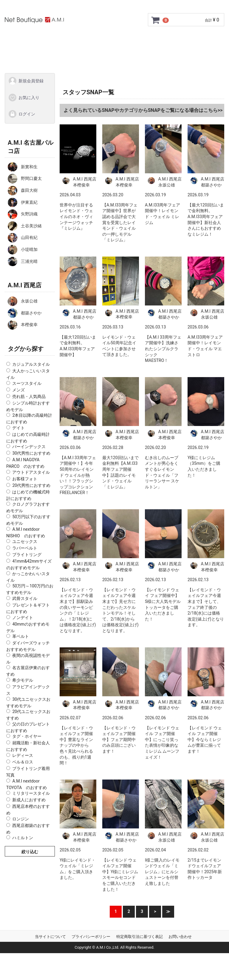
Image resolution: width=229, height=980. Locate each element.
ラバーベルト (25, 548)
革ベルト (21, 636)
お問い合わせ (123, 56)
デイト (18, 428)
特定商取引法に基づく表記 (140, 936)
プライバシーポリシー (91, 936)
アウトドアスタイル (31, 472)
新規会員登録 (26, 81)
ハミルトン (23, 838)
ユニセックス (25, 541)
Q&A (93, 56)
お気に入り (24, 97)
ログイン (22, 114)
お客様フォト (25, 479)
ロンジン (21, 819)
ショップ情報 (64, 56)
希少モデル (23, 680)
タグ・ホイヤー (27, 736)
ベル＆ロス (23, 762)
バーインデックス (29, 447)
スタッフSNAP (164, 56)
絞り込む (30, 852)
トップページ (43, 39)
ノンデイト (23, 617)
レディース (23, 755)
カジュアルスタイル (31, 364)
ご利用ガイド (83, 39)
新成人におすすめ (29, 800)
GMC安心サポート (127, 39)
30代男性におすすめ (31, 453)
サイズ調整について (179, 39)
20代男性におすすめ (31, 485)
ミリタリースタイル (31, 793)
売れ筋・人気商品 (29, 396)
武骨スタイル (25, 598)
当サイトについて (50, 936)
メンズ (18, 390)
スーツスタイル (27, 383)
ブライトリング (27, 555)
